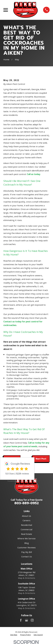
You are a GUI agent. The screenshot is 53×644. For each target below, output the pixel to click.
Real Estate (26, 534)
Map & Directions (27, 578)
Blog (27, 543)
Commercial (26, 529)
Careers (26, 520)
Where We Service (26, 538)
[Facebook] (21, 620)
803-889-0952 (27, 503)
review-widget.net (21, 481)
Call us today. (34, 174)
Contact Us (27, 557)
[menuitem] (14, 635)
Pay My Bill (27, 552)
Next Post (41, 459)
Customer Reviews (26, 547)
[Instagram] (32, 620)
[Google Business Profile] (26, 620)
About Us (26, 516)
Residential (26, 525)
